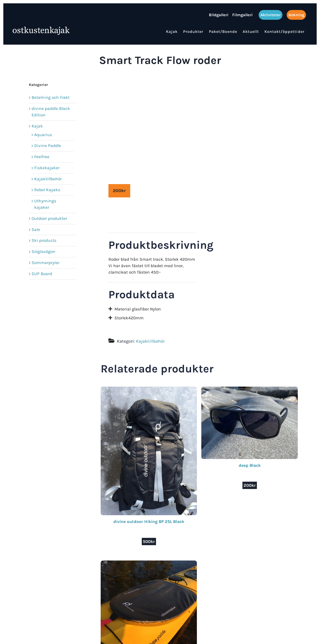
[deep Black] (250, 390)
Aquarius (43, 135)
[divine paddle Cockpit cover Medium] (149, 563)
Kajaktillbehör (150, 341)
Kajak (37, 126)
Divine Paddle (48, 146)
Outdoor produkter (49, 218)
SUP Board (42, 274)
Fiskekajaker (47, 168)
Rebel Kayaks (47, 190)
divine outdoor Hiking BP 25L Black (149, 522)
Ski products (44, 240)
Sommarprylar (46, 263)
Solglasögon (43, 251)
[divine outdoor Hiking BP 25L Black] (149, 390)
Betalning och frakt (51, 97)
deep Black (250, 465)
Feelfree (42, 157)
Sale (36, 230)
